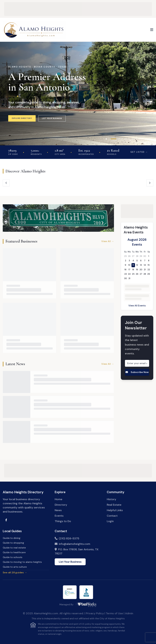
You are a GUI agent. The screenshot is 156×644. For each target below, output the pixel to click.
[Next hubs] (150, 183)
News (58, 510)
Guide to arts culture (15, 567)
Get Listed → (139, 152)
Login (110, 521)
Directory (61, 505)
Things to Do (63, 521)
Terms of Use (114, 613)
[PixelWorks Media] (86, 605)
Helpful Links (115, 510)
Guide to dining (12, 538)
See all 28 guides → (15, 572)
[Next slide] (150, 94)
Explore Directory (22, 118)
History (111, 499)
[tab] (113, 139)
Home (58, 499)
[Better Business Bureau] (86, 592)
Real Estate (114, 505)
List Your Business (52, 118)
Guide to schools (12, 557)
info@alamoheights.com (74, 544)
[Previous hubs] (6, 183)
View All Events (137, 305)
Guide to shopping (13, 543)
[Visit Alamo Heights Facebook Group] (6, 520)
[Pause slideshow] (106, 139)
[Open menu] (152, 30)
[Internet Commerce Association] (70, 592)
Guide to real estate (14, 548)
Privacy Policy (95, 613)
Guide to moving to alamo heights (22, 562)
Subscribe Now (137, 372)
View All (108, 241)
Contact (112, 516)
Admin (129, 613)
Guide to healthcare (14, 552)
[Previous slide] (6, 94)
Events (59, 516)
